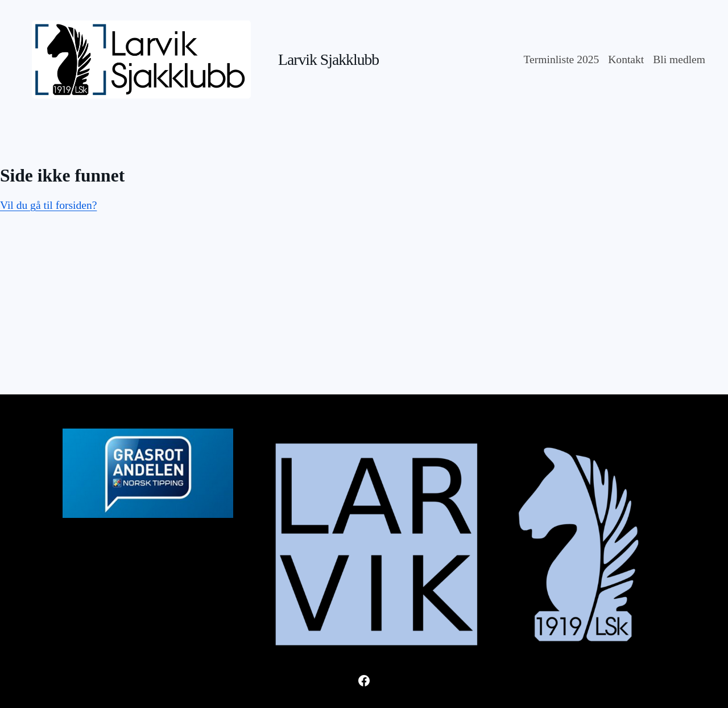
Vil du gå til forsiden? (48, 205)
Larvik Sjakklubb (328, 59)
